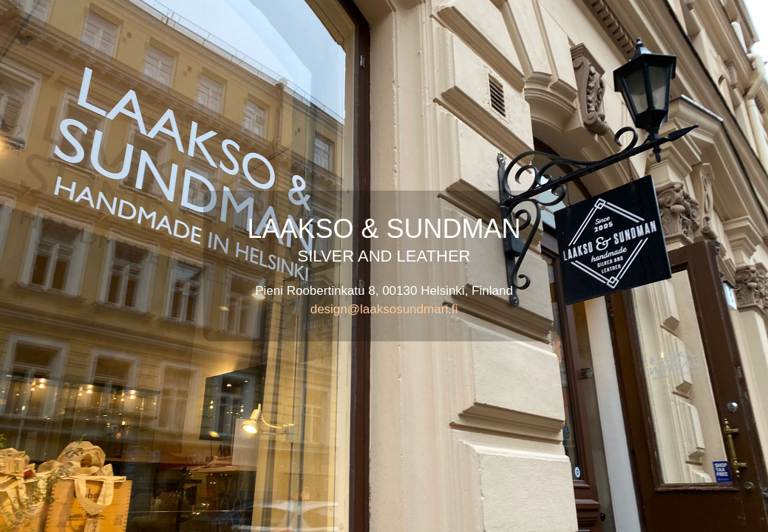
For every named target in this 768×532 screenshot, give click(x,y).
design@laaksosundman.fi (384, 309)
